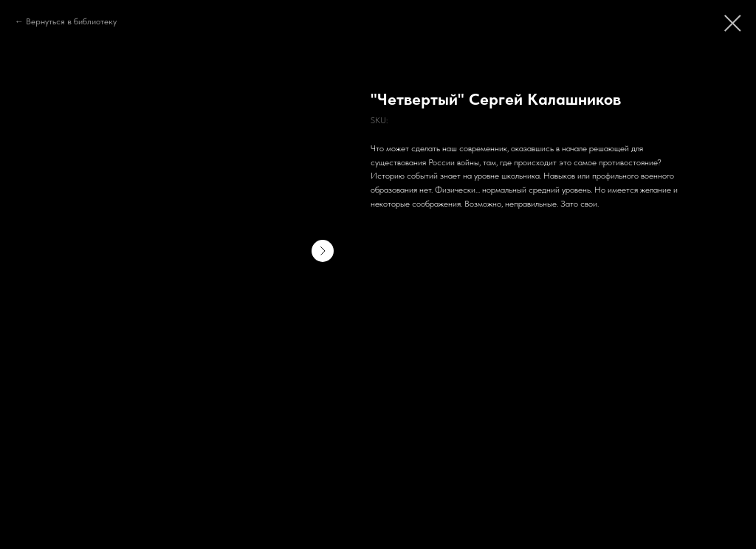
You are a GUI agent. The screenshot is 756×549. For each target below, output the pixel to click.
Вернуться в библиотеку (71, 21)
